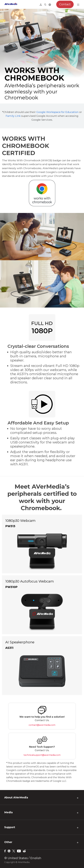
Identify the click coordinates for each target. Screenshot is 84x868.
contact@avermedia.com (42, 725)
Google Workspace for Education (57, 112)
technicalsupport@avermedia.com (42, 755)
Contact (65, 4)
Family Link (13, 116)
